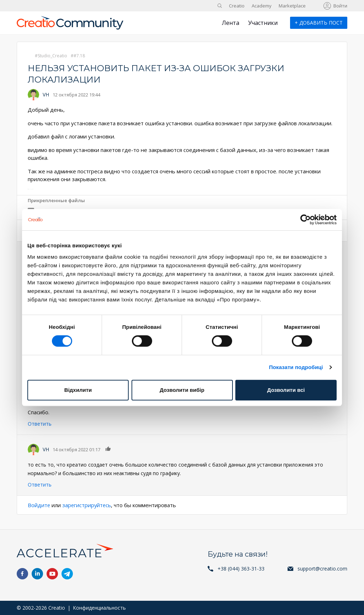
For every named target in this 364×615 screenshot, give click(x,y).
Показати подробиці (296, 367)
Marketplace (292, 6)
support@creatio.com (322, 569)
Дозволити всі (286, 390)
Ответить (40, 424)
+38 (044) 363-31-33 (241, 569)
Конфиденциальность (99, 608)
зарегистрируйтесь (88, 505)
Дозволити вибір (182, 390)
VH (46, 94)
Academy (262, 6)
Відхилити (78, 390)
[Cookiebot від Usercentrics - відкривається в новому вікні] (306, 220)
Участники (263, 23)
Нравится (108, 449)
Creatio (237, 6)
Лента (231, 23)
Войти (340, 6)
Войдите (39, 505)
